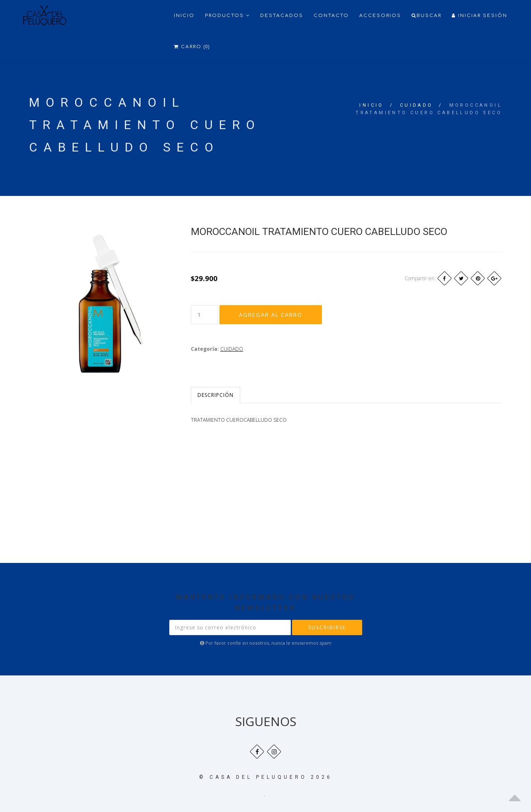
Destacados (282, 16)
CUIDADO (417, 105)
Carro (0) (192, 47)
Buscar (426, 16)
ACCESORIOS (380, 16)
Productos (227, 16)
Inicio (184, 16)
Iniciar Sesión (480, 16)
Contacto (331, 16)
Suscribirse (327, 627)
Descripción (216, 395)
